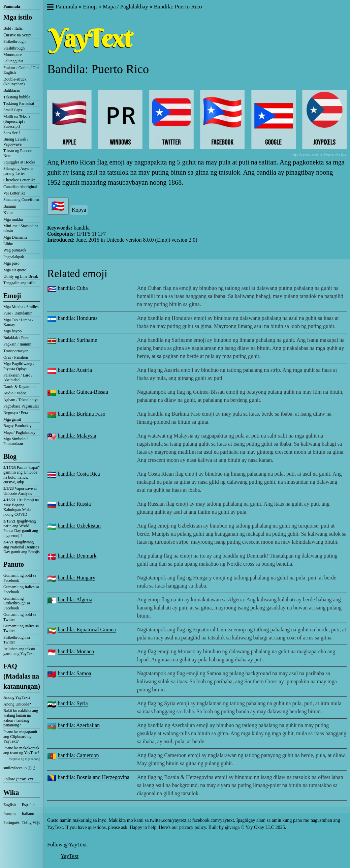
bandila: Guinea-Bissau (83, 392)
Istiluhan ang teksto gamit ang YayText (19, 651)
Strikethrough (14, 41)
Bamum (10, 206)
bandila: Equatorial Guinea (87, 630)
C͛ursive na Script (17, 35)
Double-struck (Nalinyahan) (15, 82)
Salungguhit (13, 61)
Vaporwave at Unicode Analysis (20, 491)
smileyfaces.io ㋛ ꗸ (19, 768)
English (10, 805)
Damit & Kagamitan (20, 387)
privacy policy (193, 827)
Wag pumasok (15, 250)
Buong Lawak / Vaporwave (16, 142)
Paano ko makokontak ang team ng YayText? (21, 750)
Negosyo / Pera (16, 413)
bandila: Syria (73, 703)
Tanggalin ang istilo (19, 283)
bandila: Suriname (77, 340)
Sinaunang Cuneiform (21, 200)
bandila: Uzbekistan (79, 526)
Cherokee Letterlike (20, 180)
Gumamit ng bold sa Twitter (20, 617)
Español (28, 805)
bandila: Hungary (76, 578)
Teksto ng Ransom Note (18, 153)
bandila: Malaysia (77, 436)
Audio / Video (15, 393)
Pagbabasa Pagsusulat (21, 406)
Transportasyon (16, 351)
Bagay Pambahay (18, 426)
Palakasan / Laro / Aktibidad (18, 378)
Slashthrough (14, 48)
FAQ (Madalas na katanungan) (22, 676)
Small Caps (13, 110)
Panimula (12, 6)
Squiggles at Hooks (19, 162)
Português (11, 822)
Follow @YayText (18, 779)
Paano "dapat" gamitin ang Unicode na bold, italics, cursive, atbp (22, 475)
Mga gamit (12, 419)
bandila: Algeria (75, 600)
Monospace (13, 55)
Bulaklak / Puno (16, 338)
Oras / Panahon (16, 357)
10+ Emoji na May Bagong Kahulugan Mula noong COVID (21, 507)
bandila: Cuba (73, 288)
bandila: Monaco (76, 651)
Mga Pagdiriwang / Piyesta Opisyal (19, 366)
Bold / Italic (13, 28)
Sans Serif (12, 133)
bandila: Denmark (77, 556)
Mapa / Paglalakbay (19, 432)
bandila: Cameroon (78, 755)
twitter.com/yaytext (168, 820)
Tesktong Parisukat (19, 103)
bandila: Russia (74, 504)
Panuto (14, 564)
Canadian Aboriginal (20, 187)
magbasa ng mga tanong (24, 759)
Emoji (12, 296)
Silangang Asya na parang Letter (18, 171)
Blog (10, 456)
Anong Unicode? (17, 704)
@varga (232, 827)
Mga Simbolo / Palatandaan (15, 441)
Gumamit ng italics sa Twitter (21, 628)
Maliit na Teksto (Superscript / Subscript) (17, 122)
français (10, 814)
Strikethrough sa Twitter (17, 640)
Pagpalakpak (14, 257)
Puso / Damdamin (18, 313)
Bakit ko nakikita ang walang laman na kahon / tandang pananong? (21, 718)
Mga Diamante (15, 237)
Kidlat (8, 213)
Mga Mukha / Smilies (21, 307)
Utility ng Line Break (21, 276)
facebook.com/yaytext (213, 820)
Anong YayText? (17, 697)
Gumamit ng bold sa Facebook (20, 578)
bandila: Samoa (74, 673)
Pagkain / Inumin (17, 344)
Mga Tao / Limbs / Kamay (18, 322)
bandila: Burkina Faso (81, 414)
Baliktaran (12, 90)
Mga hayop (12, 331)
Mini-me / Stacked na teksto (21, 228)
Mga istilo (18, 17)
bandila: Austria (75, 370)
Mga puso (11, 263)
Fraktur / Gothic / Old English (21, 70)
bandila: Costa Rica (79, 474)
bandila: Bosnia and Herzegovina (93, 777)
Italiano (28, 814)
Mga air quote (15, 270)
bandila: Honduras (77, 318)
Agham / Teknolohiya (21, 400)
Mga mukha (13, 219)
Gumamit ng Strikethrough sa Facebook (17, 603)
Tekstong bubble (17, 97)
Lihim (8, 244)
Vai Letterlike (14, 193)
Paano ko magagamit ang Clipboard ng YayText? (20, 737)
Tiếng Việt (31, 822)
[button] (50, 8)
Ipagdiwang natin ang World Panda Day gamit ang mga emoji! (21, 528)
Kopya (79, 210)
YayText (70, 856)
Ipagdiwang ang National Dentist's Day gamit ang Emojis (22, 547)
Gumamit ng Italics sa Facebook (21, 589)
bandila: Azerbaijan (79, 725)
